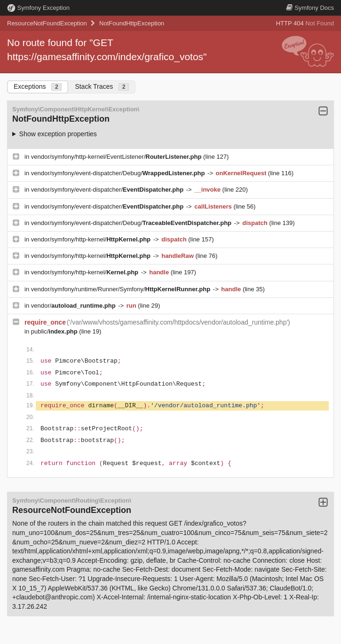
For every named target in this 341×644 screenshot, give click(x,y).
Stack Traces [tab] (102, 87)
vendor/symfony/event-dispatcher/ (108, 190)
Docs (310, 8)
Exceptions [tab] (38, 87)
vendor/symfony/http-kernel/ (92, 239)
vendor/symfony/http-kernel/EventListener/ (117, 157)
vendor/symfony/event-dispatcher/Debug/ (119, 173)
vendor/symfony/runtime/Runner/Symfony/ (122, 289)
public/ (55, 331)
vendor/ (74, 306)
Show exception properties (58, 134)
